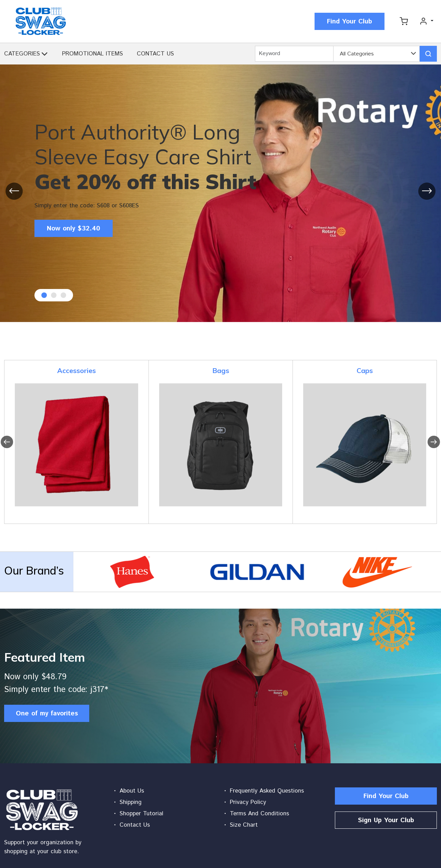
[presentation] (14, 191)
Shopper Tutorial (141, 814)
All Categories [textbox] (357, 54)
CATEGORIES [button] (22, 54)
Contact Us (135, 825)
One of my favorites (47, 714)
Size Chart (244, 825)
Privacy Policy (248, 802)
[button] (44, 55)
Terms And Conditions (259, 814)
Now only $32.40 (74, 229)
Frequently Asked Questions (267, 791)
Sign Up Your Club (386, 820)
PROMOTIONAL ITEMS (93, 54)
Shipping (131, 802)
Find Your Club (350, 22)
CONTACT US (155, 54)
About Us (132, 791)
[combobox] (376, 54)
